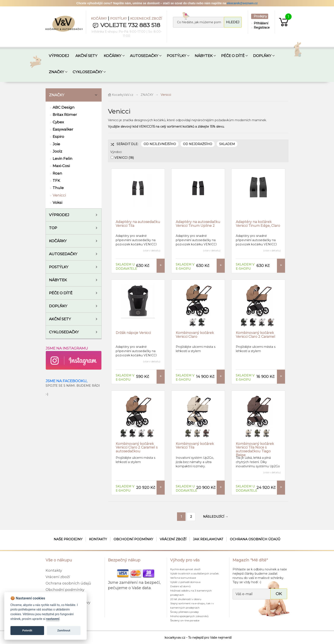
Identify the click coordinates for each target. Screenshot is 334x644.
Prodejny (260, 16)
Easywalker (63, 129)
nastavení (53, 619)
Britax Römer (65, 115)
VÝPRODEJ (59, 56)
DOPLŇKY (262, 56)
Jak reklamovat (208, 539)
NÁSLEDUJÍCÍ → (216, 517)
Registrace (261, 28)
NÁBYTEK (204, 56)
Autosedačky (63, 254)
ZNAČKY (56, 72)
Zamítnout (64, 630)
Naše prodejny (68, 539)
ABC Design (64, 107)
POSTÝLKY (119, 18)
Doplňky (58, 306)
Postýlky (59, 267)
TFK (56, 181)
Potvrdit (27, 630)
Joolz (57, 151)
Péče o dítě (61, 293)
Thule (58, 188)
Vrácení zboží (173, 539)
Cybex (58, 122)
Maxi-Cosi (61, 166)
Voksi (57, 203)
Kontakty (98, 539)
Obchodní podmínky (133, 539)
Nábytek (58, 280)
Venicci (59, 195)
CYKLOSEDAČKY (88, 72)
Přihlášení (261, 23)
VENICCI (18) (124, 158)
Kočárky (58, 241)
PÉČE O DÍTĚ (233, 56)
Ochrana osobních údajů (255, 539)
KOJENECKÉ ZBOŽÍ (146, 18)
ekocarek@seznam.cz (242, 3)
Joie (56, 144)
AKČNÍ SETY (86, 56)
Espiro (58, 137)
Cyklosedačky (64, 332)
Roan (57, 173)
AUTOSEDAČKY (144, 56)
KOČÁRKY (99, 18)
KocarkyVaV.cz (121, 95)
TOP (53, 228)
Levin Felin (63, 159)
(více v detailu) (152, 250)
